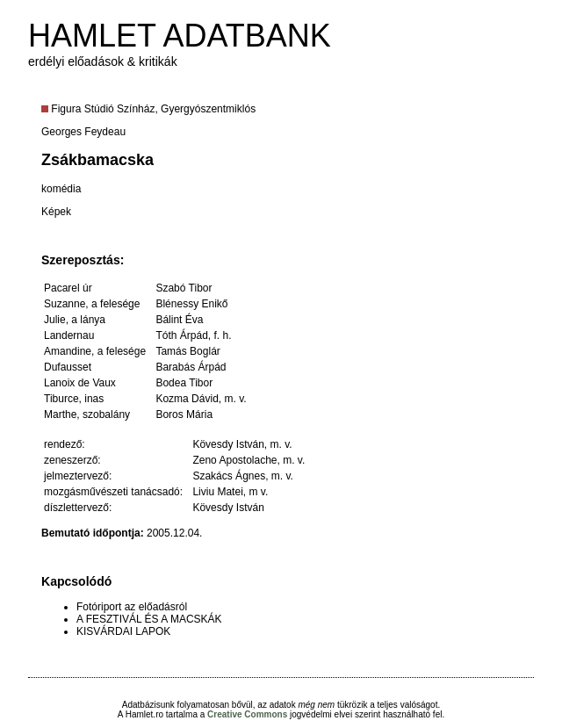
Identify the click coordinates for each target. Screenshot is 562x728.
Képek (56, 212)
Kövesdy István (228, 444)
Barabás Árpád (191, 367)
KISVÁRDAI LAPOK (123, 631)
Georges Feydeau (83, 132)
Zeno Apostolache (234, 460)
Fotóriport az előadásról (132, 607)
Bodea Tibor (184, 383)
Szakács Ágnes (229, 476)
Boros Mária (184, 414)
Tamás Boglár (187, 351)
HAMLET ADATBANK (180, 36)
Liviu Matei (217, 492)
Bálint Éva (179, 320)
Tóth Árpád (181, 335)
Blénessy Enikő (191, 304)
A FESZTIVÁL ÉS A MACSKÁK (149, 619)
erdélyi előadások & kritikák (103, 61)
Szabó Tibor (184, 288)
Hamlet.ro (144, 714)
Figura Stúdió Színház (103, 109)
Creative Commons (247, 714)
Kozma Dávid (187, 399)
